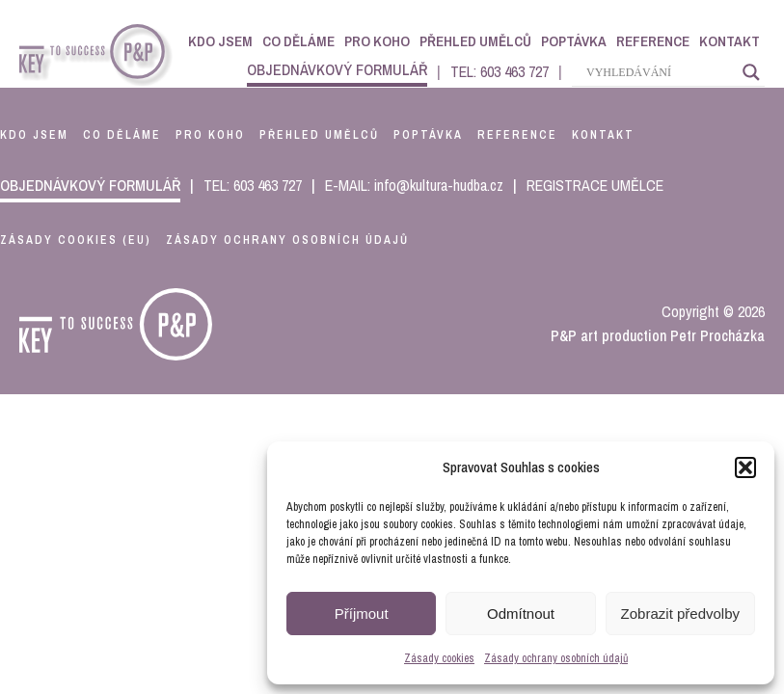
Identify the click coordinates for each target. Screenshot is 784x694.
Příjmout (362, 614)
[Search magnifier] (751, 72)
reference (517, 135)
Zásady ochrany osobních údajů (556, 658)
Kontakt (730, 41)
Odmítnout (521, 614)
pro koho (210, 135)
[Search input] (660, 72)
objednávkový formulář (337, 69)
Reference (653, 41)
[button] (745, 467)
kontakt (603, 135)
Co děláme (298, 41)
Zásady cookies (439, 658)
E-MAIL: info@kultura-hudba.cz (414, 185)
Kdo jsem (220, 41)
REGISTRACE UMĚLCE (595, 185)
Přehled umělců (475, 41)
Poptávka (574, 41)
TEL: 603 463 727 (500, 71)
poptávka (428, 135)
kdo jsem (34, 135)
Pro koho (377, 41)
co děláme (122, 135)
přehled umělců (319, 135)
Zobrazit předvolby (680, 614)
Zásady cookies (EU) (76, 240)
